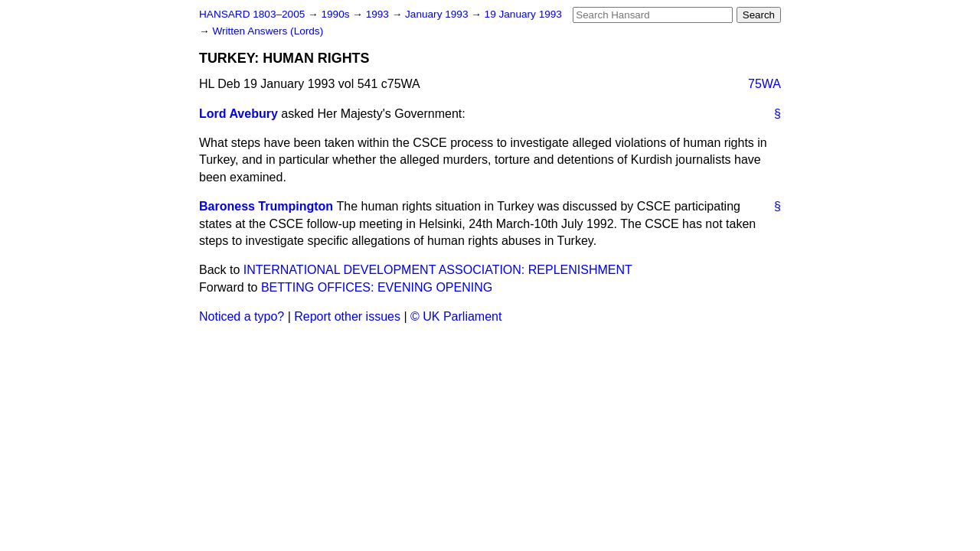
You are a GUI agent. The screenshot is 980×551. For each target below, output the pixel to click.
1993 (379, 14)
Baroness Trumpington (266, 206)
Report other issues (347, 316)
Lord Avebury (238, 114)
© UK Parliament (456, 316)
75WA (764, 84)
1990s (336, 14)
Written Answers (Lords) (268, 31)
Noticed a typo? (242, 316)
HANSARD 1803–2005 (252, 14)
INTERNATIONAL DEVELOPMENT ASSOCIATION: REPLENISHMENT (438, 270)
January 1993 (438, 14)
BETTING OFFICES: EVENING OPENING (377, 287)
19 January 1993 (523, 14)
